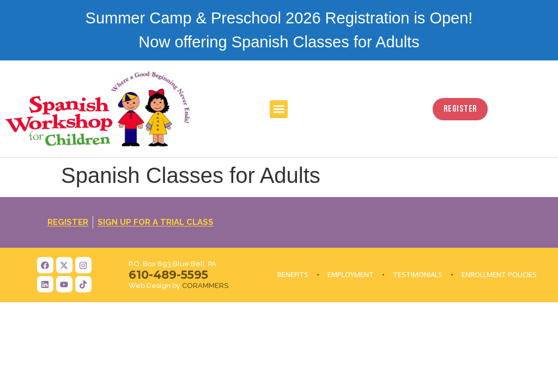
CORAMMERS (205, 286)
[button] (279, 109)
